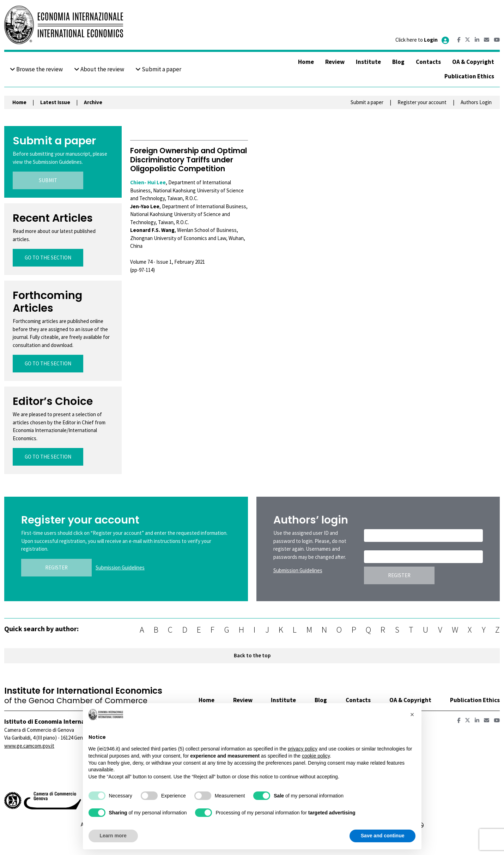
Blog (398, 62)
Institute (368, 62)
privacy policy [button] (303, 749)
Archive (93, 102)
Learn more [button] (113, 836)
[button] (412, 715)
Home (306, 62)
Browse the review (36, 69)
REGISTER (56, 567)
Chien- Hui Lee (148, 182)
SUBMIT (48, 180)
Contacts (428, 62)
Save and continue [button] (383, 836)
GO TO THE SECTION (48, 258)
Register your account (422, 102)
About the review (99, 69)
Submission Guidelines (120, 567)
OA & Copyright (473, 62)
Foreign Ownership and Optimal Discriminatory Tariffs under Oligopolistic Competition (189, 159)
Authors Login (476, 102)
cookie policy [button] (316, 756)
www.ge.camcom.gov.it (29, 746)
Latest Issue (55, 102)
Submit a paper (158, 69)
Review (335, 62)
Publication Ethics (469, 76)
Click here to (423, 40)
